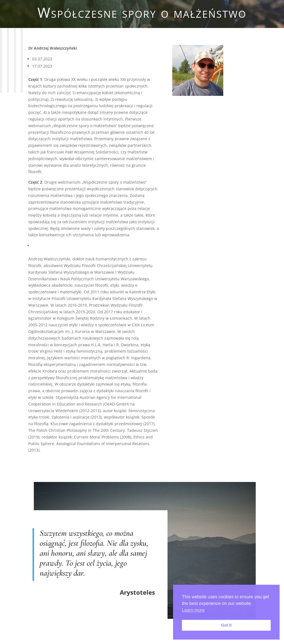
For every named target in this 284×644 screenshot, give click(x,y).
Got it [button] (226, 625)
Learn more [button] (193, 610)
